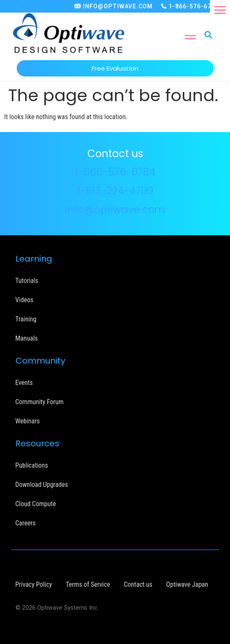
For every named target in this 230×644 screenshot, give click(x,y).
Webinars (28, 421)
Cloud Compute (36, 504)
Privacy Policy (34, 584)
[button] (220, 10)
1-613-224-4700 (115, 191)
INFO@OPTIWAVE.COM (118, 6)
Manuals (27, 338)
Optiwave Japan (187, 584)
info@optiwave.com (115, 210)
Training (26, 319)
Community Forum (40, 402)
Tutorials (27, 281)
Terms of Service (88, 584)
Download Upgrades (42, 485)
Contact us (138, 584)
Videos (24, 300)
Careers (26, 523)
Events (24, 383)
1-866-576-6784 (194, 6)
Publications (32, 465)
